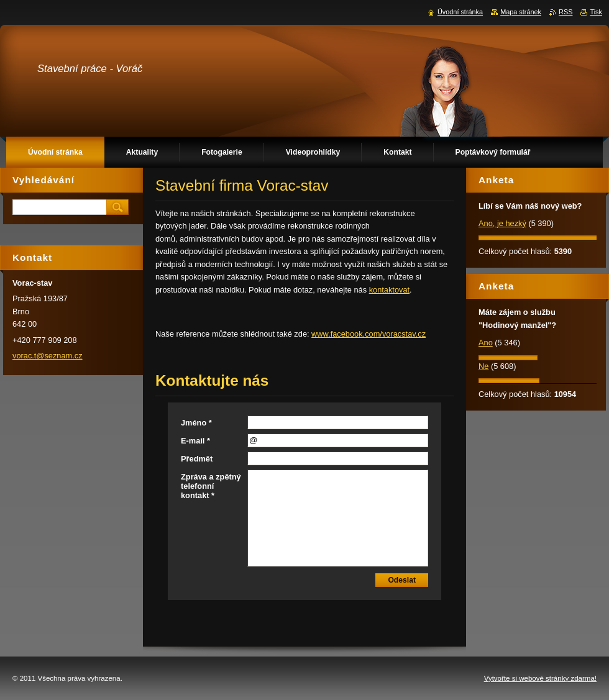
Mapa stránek (521, 12)
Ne (483, 366)
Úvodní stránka (460, 12)
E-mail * (195, 441)
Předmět (197, 459)
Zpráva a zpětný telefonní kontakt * (211, 486)
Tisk (596, 12)
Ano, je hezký (502, 223)
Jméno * (196, 423)
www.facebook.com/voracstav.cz (369, 334)
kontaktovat (389, 290)
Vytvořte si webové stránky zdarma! (540, 678)
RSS (565, 12)
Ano (486, 343)
